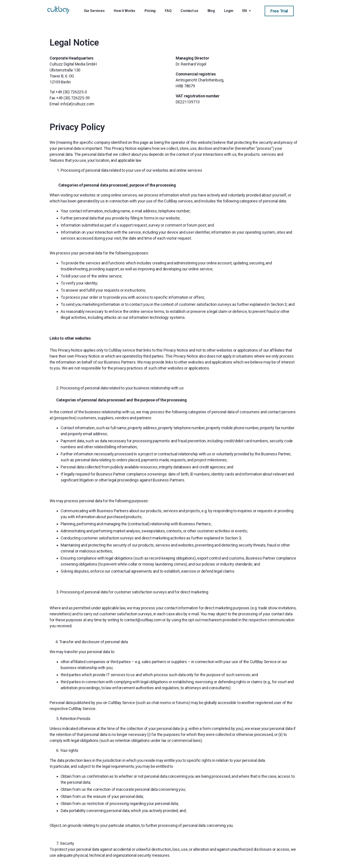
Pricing (150, 11)
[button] (279, 11)
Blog (211, 11)
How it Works (124, 11)
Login (229, 11)
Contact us (189, 11)
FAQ (168, 11)
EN (247, 11)
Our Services (94, 11)
